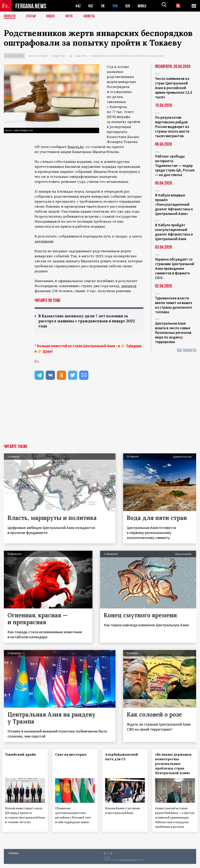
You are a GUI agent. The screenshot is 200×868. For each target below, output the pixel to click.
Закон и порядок (38, 56)
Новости (10, 16)
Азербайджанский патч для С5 (123, 757)
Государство (58, 56)
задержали (44, 241)
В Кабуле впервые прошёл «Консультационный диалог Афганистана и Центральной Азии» (174, 204)
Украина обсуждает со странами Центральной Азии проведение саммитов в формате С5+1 (175, 268)
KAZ (78, 6)
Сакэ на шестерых (73, 755)
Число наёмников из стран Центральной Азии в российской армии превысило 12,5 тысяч (174, 88)
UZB (129, 6)
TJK (103, 6)
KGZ (91, 6)
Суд (70, 56)
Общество (81, 56)
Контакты (14, 857)
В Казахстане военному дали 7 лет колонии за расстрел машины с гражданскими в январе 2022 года (89, 321)
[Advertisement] (100, 416)
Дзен (47, 352)
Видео (52, 16)
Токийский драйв (22, 755)
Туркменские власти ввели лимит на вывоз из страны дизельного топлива (174, 305)
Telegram (134, 346)
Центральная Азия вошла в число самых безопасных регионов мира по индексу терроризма (173, 332)
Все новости (187, 350)
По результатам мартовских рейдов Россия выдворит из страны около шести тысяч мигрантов (172, 127)
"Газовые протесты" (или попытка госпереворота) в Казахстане (127, 56)
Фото (71, 16)
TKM (116, 6)
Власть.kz (76, 147)
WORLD (143, 6)
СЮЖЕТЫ (91, 16)
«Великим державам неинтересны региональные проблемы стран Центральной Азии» (175, 764)
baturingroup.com (129, 864)
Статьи (32, 16)
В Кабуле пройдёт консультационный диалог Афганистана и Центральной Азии (174, 232)
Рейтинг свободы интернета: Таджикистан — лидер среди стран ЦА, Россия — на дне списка (175, 165)
